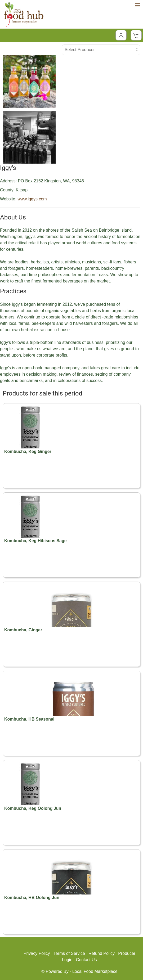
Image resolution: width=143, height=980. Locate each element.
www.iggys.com (32, 199)
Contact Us (86, 960)
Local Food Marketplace (95, 971)
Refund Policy (102, 953)
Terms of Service (69, 953)
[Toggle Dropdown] (121, 35)
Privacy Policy (37, 953)
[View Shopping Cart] (136, 35)
